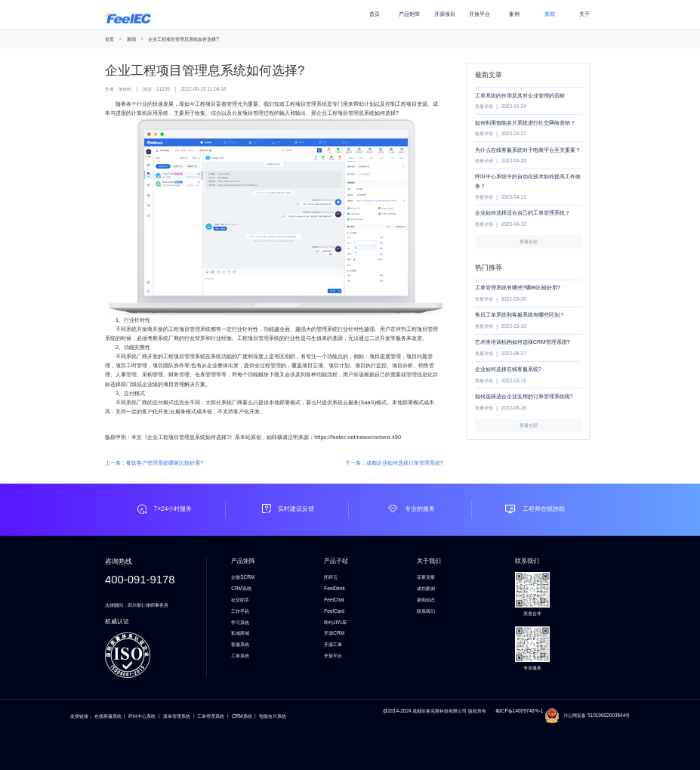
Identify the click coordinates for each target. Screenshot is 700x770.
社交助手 (240, 600)
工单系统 (240, 656)
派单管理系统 (177, 716)
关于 (584, 14)
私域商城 (240, 633)
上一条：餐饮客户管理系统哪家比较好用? (154, 463)
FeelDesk (334, 588)
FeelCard (334, 611)
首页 (375, 14)
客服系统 (240, 644)
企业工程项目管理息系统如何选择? (183, 39)
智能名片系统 (273, 716)
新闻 (550, 14)
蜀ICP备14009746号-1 (520, 711)
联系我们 (426, 611)
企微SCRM (243, 577)
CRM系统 (241, 588)
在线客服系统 (108, 716)
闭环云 (331, 577)
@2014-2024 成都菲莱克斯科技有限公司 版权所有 (435, 711)
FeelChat (334, 600)
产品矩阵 (409, 14)
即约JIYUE (335, 622)
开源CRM (334, 633)
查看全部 (529, 241)
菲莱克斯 (426, 577)
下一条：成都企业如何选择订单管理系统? (394, 463)
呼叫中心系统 (142, 716)
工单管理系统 (211, 716)
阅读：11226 (156, 89)
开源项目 (445, 14)
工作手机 (240, 611)
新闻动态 (426, 600)
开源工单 (333, 644)
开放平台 (480, 14)
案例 (514, 14)
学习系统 (240, 622)
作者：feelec (118, 89)
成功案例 (426, 588)
